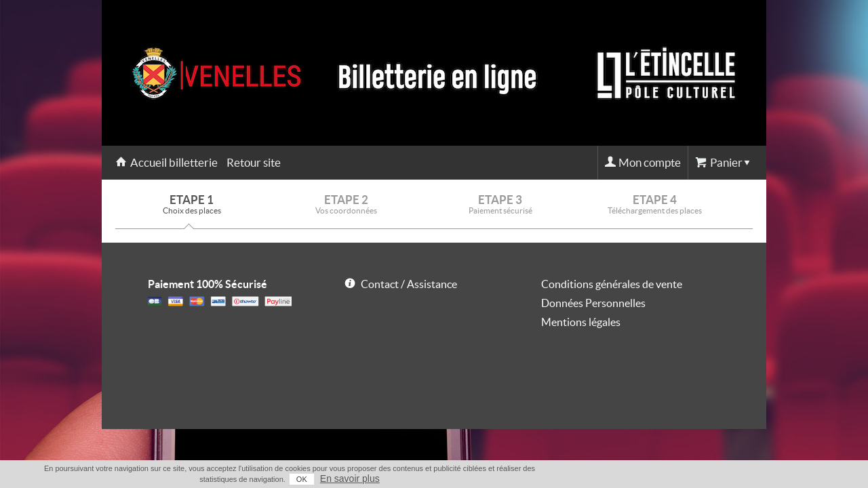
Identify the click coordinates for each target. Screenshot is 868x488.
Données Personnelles (593, 303)
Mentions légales (581, 322)
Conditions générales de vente (612, 284)
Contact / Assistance (409, 284)
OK (692, 479)
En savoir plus (740, 479)
